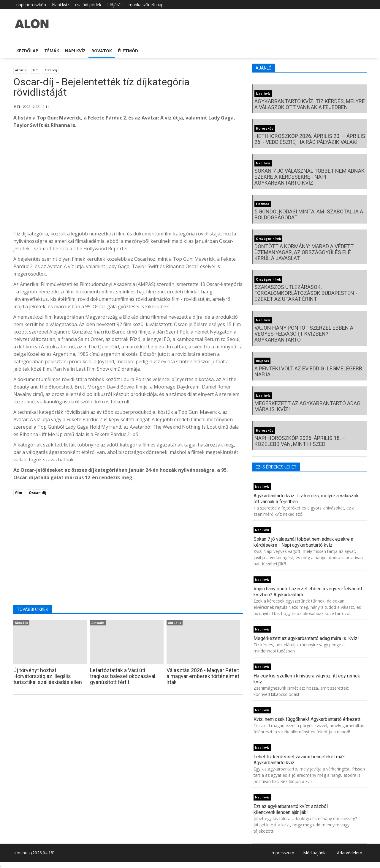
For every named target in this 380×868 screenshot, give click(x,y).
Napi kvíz (61, 5)
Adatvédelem (350, 853)
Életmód (128, 51)
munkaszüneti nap (146, 5)
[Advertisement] (128, 181)
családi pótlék (88, 5)
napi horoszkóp (31, 5)
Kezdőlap (27, 51)
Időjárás (115, 5)
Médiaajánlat (316, 853)
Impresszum (282, 853)
